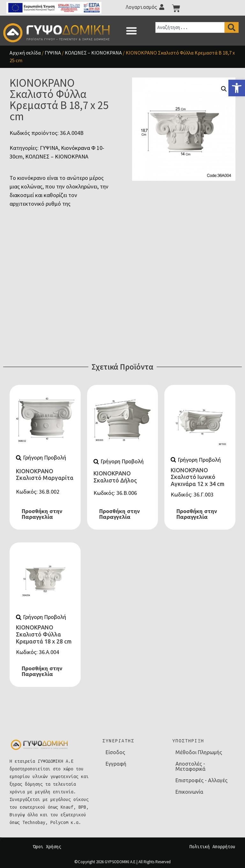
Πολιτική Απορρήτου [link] (212, 847)
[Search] (232, 27)
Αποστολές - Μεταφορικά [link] (190, 766)
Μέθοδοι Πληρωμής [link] (199, 752)
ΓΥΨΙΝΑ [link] (53, 53)
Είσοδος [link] (115, 752)
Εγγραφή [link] (116, 764)
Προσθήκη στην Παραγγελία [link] (42, 514)
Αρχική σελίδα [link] (25, 53)
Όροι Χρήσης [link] (47, 847)
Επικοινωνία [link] (189, 792)
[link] (237, 88)
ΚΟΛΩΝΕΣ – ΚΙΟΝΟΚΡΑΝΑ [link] (93, 53)
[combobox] (190, 27)
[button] (131, 31)
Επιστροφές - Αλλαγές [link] (201, 780)
